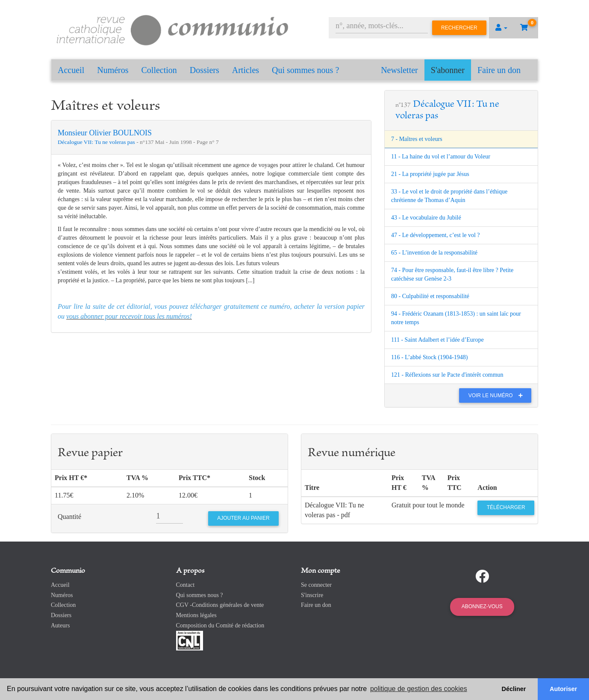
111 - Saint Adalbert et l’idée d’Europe (437, 340)
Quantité (69, 517)
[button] (501, 28)
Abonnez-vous (482, 606)
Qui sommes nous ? (305, 70)
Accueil (71, 70)
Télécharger (506, 507)
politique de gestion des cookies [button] (419, 689)
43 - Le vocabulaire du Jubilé (426, 218)
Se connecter (316, 585)
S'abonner (448, 70)
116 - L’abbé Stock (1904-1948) (429, 357)
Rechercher (459, 28)
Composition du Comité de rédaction (220, 625)
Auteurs (60, 625)
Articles (246, 70)
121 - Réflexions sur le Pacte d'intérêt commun (447, 375)
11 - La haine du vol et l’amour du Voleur (441, 157)
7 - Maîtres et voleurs (417, 139)
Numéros (113, 70)
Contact (186, 585)
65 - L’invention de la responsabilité (434, 253)
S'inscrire (312, 595)
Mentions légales (196, 615)
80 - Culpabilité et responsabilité (430, 296)
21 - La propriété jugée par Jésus (430, 174)
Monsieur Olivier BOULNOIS (105, 133)
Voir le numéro (498, 395)
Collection (159, 70)
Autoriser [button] (563, 689)
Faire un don (499, 70)
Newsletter (399, 70)
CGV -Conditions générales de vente (220, 605)
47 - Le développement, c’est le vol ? (436, 235)
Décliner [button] (514, 689)
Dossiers (205, 70)
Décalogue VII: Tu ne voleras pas (97, 142)
